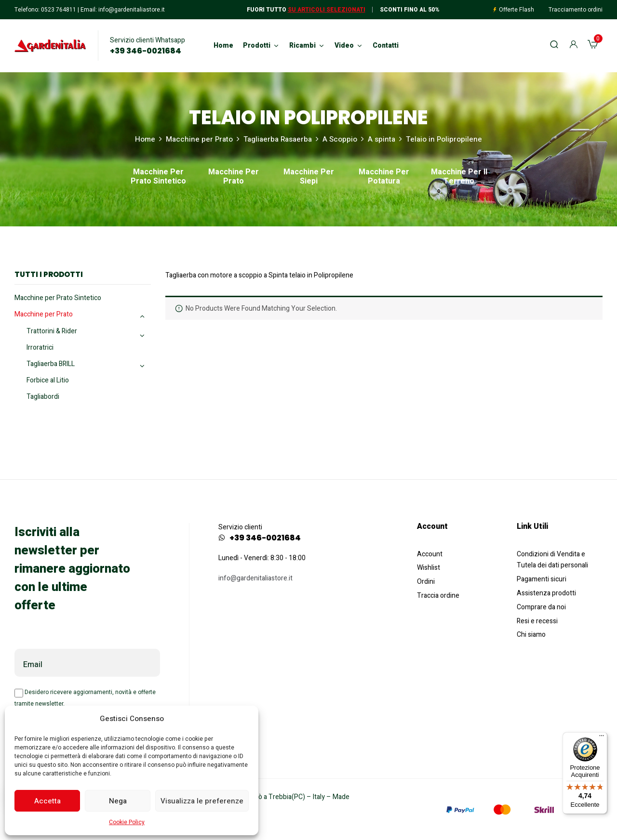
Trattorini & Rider (52, 331)
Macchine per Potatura (384, 177)
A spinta (382, 139)
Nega (118, 801)
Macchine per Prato (199, 139)
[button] (593, 46)
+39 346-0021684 (146, 51)
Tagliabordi (43, 397)
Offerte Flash (516, 10)
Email (33, 665)
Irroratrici (40, 348)
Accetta (47, 801)
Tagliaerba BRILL (51, 364)
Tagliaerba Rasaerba (278, 139)
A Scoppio (340, 139)
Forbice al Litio (48, 380)
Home (145, 139)
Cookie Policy (127, 822)
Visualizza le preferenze (202, 801)
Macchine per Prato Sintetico (158, 177)
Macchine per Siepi (309, 177)
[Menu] (602, 738)
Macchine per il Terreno (459, 177)
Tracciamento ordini (576, 10)
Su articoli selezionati (327, 10)
